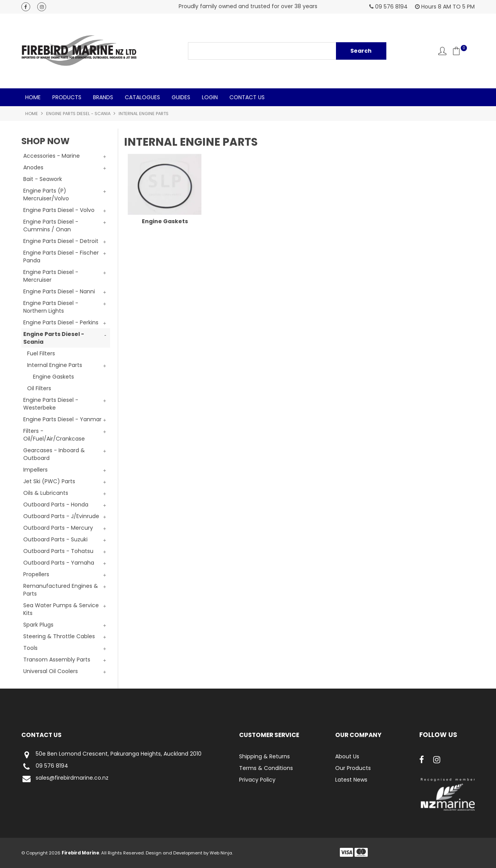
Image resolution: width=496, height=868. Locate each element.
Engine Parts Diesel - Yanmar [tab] (62, 419)
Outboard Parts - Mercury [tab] (58, 528)
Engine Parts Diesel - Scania (78, 114)
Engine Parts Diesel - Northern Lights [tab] (51, 307)
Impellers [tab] (35, 470)
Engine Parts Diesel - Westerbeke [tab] (51, 404)
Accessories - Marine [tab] (52, 156)
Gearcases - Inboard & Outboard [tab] (54, 454)
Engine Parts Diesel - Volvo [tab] (59, 210)
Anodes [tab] (33, 167)
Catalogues (142, 97)
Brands (103, 97)
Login (210, 97)
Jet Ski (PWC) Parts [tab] (49, 481)
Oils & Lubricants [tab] (46, 493)
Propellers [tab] (36, 574)
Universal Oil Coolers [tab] (51, 671)
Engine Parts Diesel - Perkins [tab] (61, 322)
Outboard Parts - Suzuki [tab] (55, 539)
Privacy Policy (257, 780)
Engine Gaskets (53, 377)
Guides (181, 97)
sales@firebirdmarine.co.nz (65, 779)
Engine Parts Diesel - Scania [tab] (54, 338)
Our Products (353, 768)
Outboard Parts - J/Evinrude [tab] (61, 516)
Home (33, 97)
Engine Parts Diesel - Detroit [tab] (61, 241)
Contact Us (247, 97)
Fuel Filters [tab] (41, 353)
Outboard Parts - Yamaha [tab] (59, 563)
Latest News (351, 780)
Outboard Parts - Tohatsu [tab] (58, 551)
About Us (347, 756)
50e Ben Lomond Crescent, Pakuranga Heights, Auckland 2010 (111, 755)
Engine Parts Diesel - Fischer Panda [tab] (61, 257)
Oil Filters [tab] (39, 388)
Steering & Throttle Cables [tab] (59, 636)
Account (442, 51)
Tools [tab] (30, 648)
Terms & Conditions (266, 768)
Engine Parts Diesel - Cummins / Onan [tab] (51, 226)
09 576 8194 (45, 767)
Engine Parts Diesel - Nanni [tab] (59, 291)
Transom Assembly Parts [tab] (57, 660)
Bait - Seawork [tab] (43, 179)
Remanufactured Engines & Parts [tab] (61, 590)
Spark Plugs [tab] (38, 625)
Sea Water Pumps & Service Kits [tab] (61, 609)
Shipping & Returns (264, 756)
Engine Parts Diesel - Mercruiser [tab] (51, 276)
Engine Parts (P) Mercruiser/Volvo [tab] (46, 195)
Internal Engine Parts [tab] (55, 365)
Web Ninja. (221, 853)
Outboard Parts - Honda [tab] (56, 505)
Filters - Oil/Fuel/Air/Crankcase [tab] (54, 435)
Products (67, 97)
